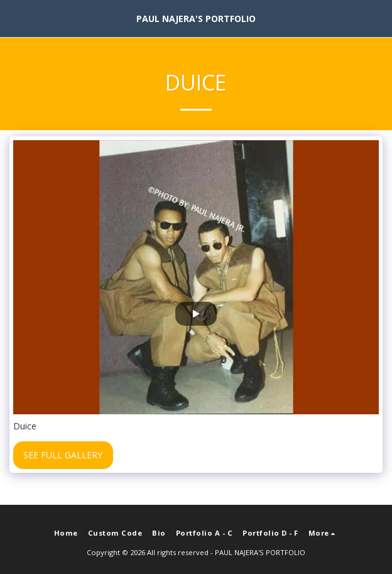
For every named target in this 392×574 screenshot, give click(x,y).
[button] (14, 18)
